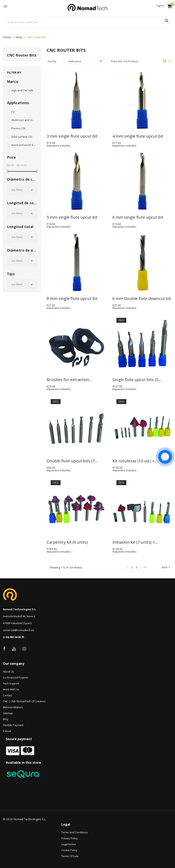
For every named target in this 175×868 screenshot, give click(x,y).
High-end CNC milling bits (23, 90)
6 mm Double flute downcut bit (142, 299)
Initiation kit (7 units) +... (135, 542)
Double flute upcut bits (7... (72, 461)
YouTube (14, 649)
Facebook (4, 649)
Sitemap (8, 713)
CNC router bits (22, 55)
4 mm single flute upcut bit (138, 136)
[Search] (88, 22)
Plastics (18, 128)
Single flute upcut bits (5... (137, 380)
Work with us (11, 689)
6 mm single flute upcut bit (138, 217)
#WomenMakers (13, 707)
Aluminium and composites (23, 120)
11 (145, 567)
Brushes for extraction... (69, 380)
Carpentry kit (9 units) (67, 542)
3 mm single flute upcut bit (72, 136)
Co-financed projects (16, 677)
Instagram (24, 649)
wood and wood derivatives (23, 145)
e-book (7, 731)
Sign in (160, 6)
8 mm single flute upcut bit (72, 299)
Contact (8, 695)
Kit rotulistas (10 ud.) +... (135, 461)
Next (166, 568)
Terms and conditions (75, 832)
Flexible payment (13, 725)
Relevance (86, 61)
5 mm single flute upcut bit (72, 217)
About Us (8, 672)
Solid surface (22, 137)
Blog (6, 719)
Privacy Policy (70, 838)
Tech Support (11, 683)
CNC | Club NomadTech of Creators (24, 701)
